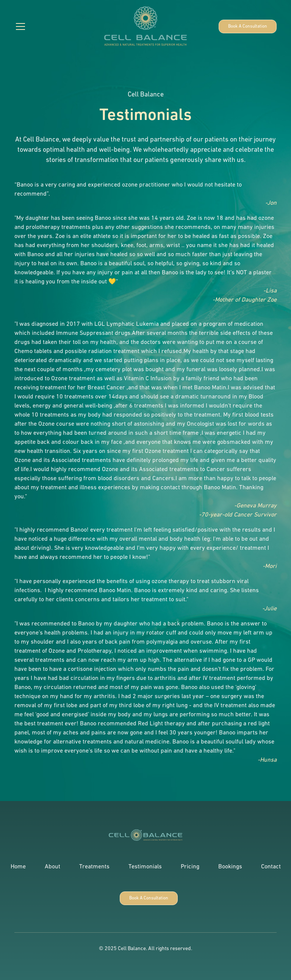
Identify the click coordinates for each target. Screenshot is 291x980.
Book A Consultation (248, 26)
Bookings (230, 867)
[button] (52, 26)
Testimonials (145, 867)
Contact (271, 867)
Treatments (94, 867)
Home (18, 867)
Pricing (190, 867)
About (52, 867)
